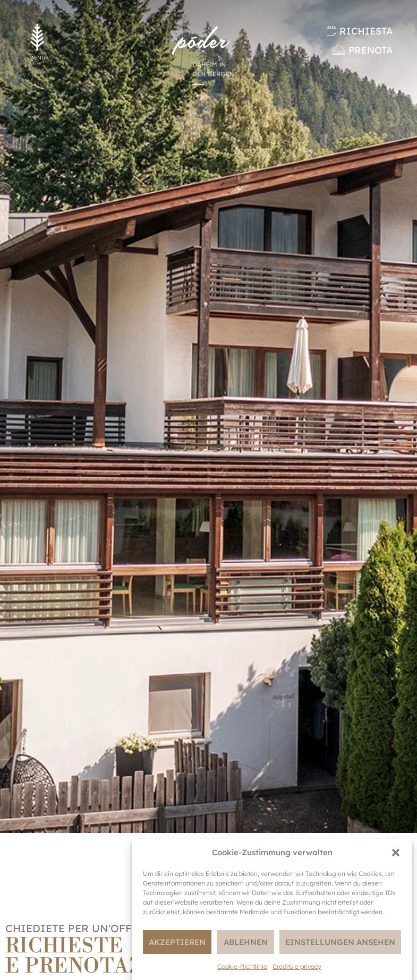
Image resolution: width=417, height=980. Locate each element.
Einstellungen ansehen (340, 942)
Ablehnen (246, 942)
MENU (37, 58)
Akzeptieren (177, 942)
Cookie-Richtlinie (242, 966)
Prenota (371, 50)
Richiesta (366, 31)
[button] (396, 853)
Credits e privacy (297, 966)
